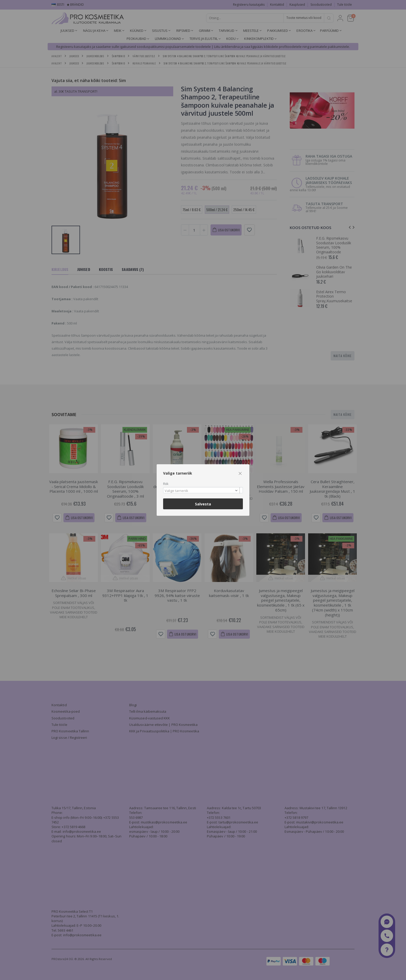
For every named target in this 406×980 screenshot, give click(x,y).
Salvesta (203, 504)
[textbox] (202, 491)
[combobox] (203, 490)
